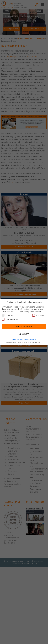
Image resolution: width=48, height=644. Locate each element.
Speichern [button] (24, 334)
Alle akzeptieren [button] (24, 326)
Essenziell (8, 315)
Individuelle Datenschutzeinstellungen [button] (24, 339)
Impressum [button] (38, 342)
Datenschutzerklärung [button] (25, 342)
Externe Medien (10, 319)
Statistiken (38, 315)
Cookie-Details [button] (11, 342)
